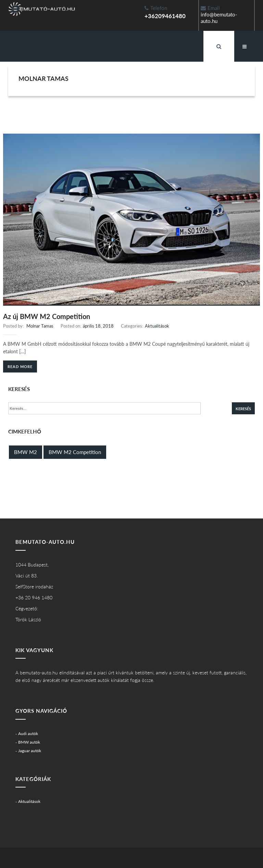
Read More (20, 366)
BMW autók (29, 742)
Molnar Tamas (40, 326)
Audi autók (28, 733)
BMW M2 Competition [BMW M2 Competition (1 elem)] (75, 452)
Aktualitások (157, 326)
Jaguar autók (30, 751)
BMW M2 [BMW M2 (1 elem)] (26, 452)
